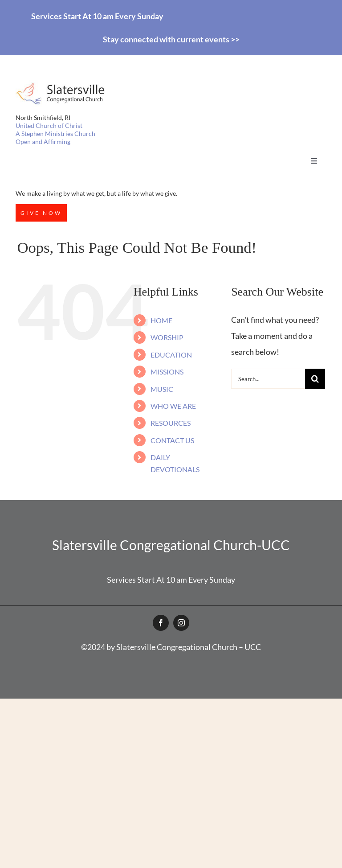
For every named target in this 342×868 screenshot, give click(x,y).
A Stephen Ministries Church (55, 134)
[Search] (315, 379)
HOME (161, 320)
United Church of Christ (49, 125)
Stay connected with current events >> (171, 39)
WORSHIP (167, 337)
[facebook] (161, 623)
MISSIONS (167, 372)
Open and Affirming (43, 142)
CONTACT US (172, 440)
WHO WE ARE (173, 406)
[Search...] (268, 379)
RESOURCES (171, 423)
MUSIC (162, 389)
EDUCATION (171, 355)
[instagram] (181, 623)
